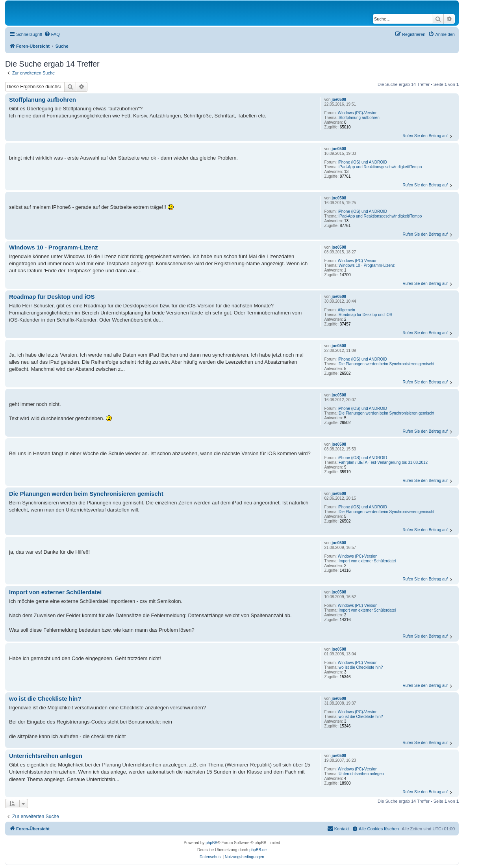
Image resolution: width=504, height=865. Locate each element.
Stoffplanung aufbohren (359, 118)
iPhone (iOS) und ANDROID (362, 162)
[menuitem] (52, 34)
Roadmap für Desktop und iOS (365, 315)
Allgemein (346, 310)
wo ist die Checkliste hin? (361, 667)
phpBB (211, 843)
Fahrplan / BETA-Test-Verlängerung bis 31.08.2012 (383, 462)
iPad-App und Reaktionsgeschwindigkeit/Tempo (380, 167)
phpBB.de (258, 850)
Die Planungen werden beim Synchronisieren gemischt (386, 364)
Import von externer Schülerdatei (367, 561)
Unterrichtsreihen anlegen (361, 774)
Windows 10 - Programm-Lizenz (367, 265)
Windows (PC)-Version (358, 113)
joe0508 (339, 100)
